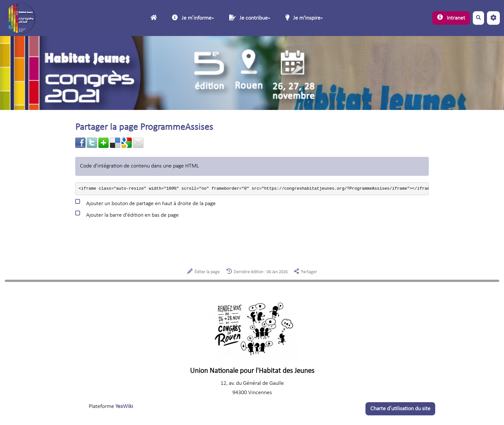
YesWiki (124, 407)
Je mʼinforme (193, 18)
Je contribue (250, 18)
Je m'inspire (304, 18)
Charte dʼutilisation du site (400, 409)
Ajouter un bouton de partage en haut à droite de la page (145, 203)
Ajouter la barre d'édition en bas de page (127, 214)
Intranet (451, 18)
